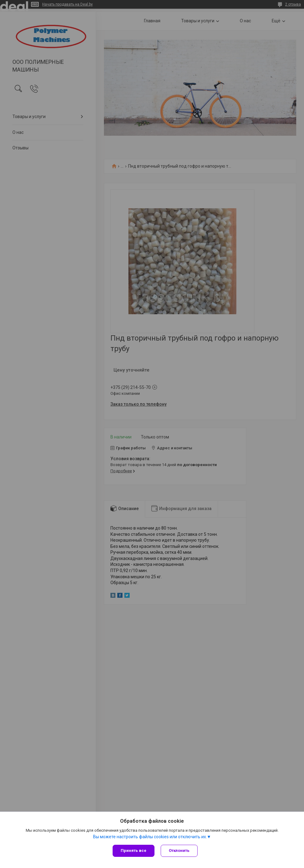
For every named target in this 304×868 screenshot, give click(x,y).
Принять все (134, 850)
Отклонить (179, 850)
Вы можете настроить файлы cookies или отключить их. (150, 837)
